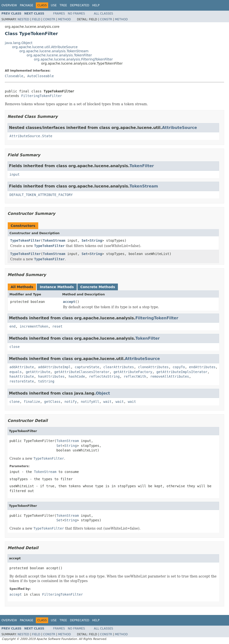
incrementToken (34, 326)
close (15, 347)
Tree (63, 5)
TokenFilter (142, 166)
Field (36, 19)
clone (15, 402)
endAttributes (202, 367)
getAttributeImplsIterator (182, 372)
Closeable (14, 76)
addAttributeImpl (54, 367)
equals (16, 372)
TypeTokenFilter (25, 240)
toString (46, 381)
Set (85, 240)
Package (27, 5)
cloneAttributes (153, 367)
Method (65, 19)
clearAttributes (119, 367)
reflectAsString (104, 376)
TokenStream (144, 186)
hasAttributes (51, 376)
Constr (49, 19)
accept (69, 302)
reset (57, 326)
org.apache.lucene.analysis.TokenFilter (59, 55)
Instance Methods (57, 287)
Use (54, 5)
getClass (52, 402)
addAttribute (22, 367)
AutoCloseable (41, 76)
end (12, 326)
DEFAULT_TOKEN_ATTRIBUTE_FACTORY (41, 195)
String (96, 240)
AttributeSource (179, 128)
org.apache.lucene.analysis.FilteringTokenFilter (73, 59)
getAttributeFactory (133, 372)
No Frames (76, 14)
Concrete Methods (98, 287)
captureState (87, 367)
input (15, 174)
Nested (23, 19)
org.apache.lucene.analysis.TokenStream (54, 51)
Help (96, 5)
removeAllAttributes (170, 376)
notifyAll (90, 402)
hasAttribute (22, 376)
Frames (59, 14)
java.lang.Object (19, 43)
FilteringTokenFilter (42, 96)
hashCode (77, 376)
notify (71, 402)
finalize (32, 402)
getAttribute (38, 372)
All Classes (103, 14)
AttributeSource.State (31, 136)
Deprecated (80, 5)
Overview (9, 5)
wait (107, 402)
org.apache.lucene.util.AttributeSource (45, 47)
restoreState (22, 381)
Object (103, 393)
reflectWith (135, 376)
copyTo (179, 367)
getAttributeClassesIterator (82, 372)
